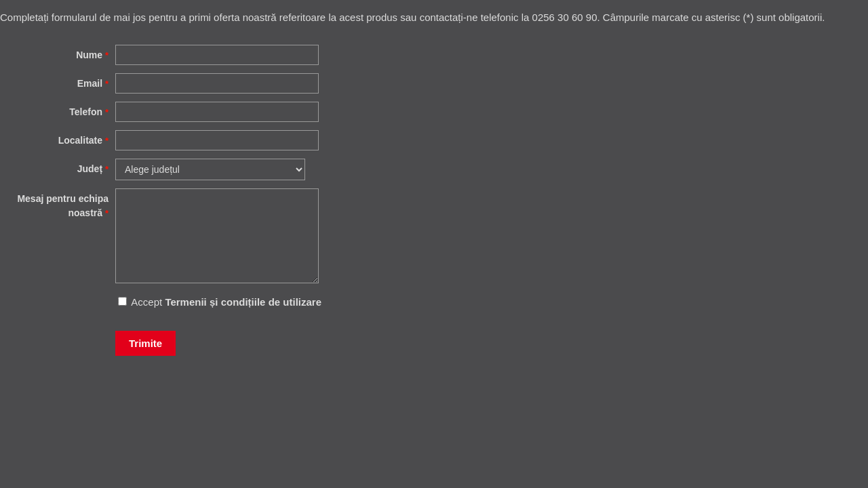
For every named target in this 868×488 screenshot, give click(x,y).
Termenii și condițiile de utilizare (243, 302)
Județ (93, 169)
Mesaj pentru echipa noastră (63, 206)
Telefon (89, 112)
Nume (92, 55)
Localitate (83, 140)
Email (93, 83)
